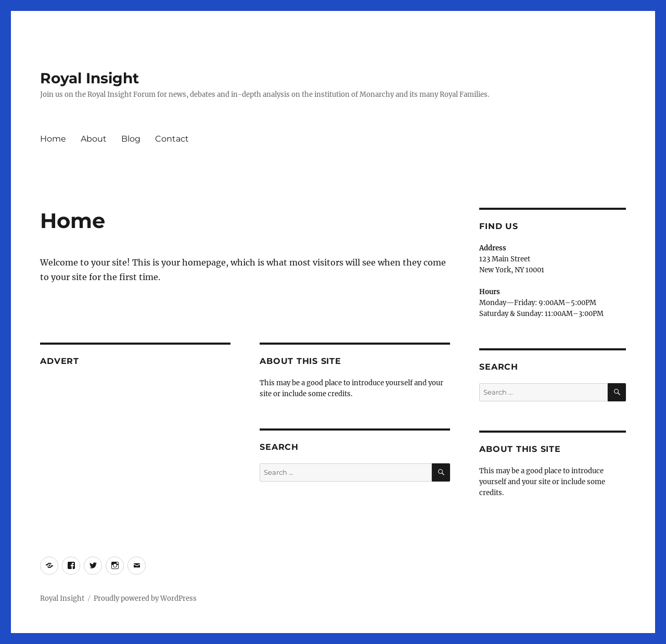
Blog (131, 139)
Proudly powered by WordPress (145, 598)
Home (53, 139)
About (94, 139)
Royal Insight (89, 78)
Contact (172, 139)
